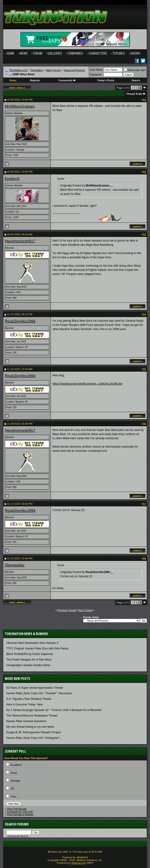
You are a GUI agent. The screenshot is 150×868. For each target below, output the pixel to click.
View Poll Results (17, 809)
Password (96, 75)
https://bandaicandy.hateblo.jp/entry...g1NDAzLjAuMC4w (87, 384)
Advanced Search (18, 836)
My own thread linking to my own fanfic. (31, 727)
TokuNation (37, 70)
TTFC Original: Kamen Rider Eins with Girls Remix (37, 649)
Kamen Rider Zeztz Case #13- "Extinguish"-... (34, 738)
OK (12, 789)
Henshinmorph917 (20, 241)
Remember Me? (135, 70)
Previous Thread (67, 610)
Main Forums (53, 70)
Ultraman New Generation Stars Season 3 (32, 643)
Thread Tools (134, 94)
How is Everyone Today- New (24, 704)
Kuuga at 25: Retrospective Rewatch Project (34, 732)
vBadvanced (78, 863)
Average (15, 781)
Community (67, 80)
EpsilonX (12, 179)
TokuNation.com (18, 70)
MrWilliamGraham (20, 106)
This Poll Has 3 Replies (20, 814)
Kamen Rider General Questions (26, 721)
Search (136, 80)
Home (11, 53)
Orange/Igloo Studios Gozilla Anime (28, 665)
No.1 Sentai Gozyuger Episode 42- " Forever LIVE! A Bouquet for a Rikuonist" (54, 710)
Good (14, 773)
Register (35, 80)
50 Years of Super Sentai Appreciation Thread (34, 688)
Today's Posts (106, 80)
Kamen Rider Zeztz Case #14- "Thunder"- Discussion (39, 693)
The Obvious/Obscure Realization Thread (32, 716)
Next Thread (85, 610)
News (24, 53)
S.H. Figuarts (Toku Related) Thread (29, 699)
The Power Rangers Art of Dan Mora (29, 660)
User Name (97, 70)
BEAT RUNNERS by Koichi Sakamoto (30, 654)
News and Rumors (74, 70)
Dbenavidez (15, 565)
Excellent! (16, 765)
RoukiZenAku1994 (20, 321)
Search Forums (17, 824)
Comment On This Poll (20, 812)
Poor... (14, 796)
